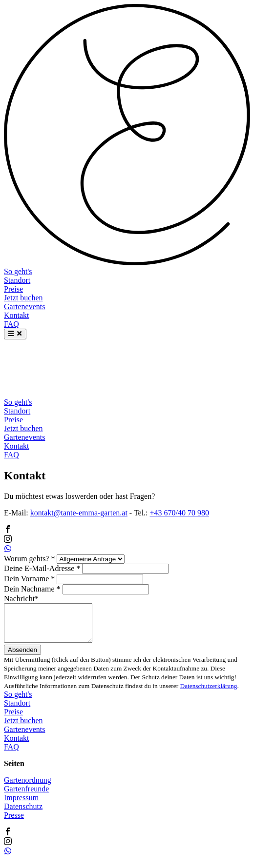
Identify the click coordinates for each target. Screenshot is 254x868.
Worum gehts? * (29, 559)
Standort (17, 280)
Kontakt (17, 315)
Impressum (21, 805)
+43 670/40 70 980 (180, 513)
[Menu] (15, 334)
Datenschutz (23, 814)
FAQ (11, 324)
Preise (13, 289)
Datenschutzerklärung (209, 693)
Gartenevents (24, 306)
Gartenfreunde (26, 796)
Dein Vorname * (29, 579)
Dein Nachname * (32, 589)
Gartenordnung (28, 787)
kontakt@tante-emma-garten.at (79, 513)
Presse (14, 822)
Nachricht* (21, 599)
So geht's (18, 271)
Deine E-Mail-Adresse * (42, 568)
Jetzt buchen (23, 298)
